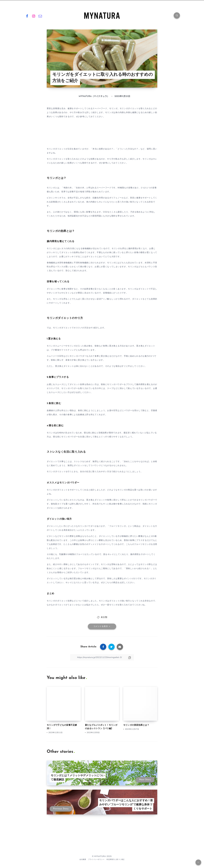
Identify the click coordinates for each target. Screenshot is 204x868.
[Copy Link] (102, 657)
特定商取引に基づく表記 (116, 859)
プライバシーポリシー (96, 859)
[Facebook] (27, 16)
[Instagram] (34, 16)
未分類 (104, 617)
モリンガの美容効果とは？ (136, 725)
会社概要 (83, 859)
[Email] (40, 16)
